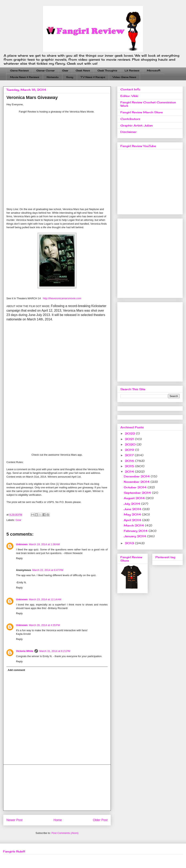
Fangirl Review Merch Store (142, 112)
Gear (65, 71)
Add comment (16, 670)
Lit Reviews (132, 71)
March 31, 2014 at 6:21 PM (55, 651)
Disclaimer (128, 132)
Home (58, 820)
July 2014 (132, 504)
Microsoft (154, 71)
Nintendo (53, 77)
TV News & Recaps (93, 77)
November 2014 (137, 482)
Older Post (100, 820)
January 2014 (135, 536)
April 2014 (133, 520)
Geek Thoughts (107, 71)
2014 (130, 472)
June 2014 (133, 509)
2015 (130, 466)
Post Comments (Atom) (65, 833)
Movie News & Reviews (25, 77)
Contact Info (130, 89)
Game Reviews (19, 71)
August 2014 (135, 498)
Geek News (83, 71)
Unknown (22, 544)
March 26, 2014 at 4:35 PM (44, 625)
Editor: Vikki (129, 96)
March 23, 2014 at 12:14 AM (45, 599)
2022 (130, 433)
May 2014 (133, 514)
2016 (130, 461)
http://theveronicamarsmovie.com (62, 298)
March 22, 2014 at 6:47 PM (48, 570)
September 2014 (138, 493)
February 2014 (136, 531)
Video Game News (124, 77)
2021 (130, 439)
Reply (19, 558)
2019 (130, 450)
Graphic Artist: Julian (137, 125)
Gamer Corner (45, 71)
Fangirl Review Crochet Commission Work (148, 104)
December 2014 (137, 476)
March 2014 (134, 525)
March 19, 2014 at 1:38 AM (44, 544)
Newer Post (14, 820)
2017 (130, 455)
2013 (130, 543)
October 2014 (136, 487)
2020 (131, 444)
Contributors (130, 119)
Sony (70, 77)
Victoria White (25, 651)
